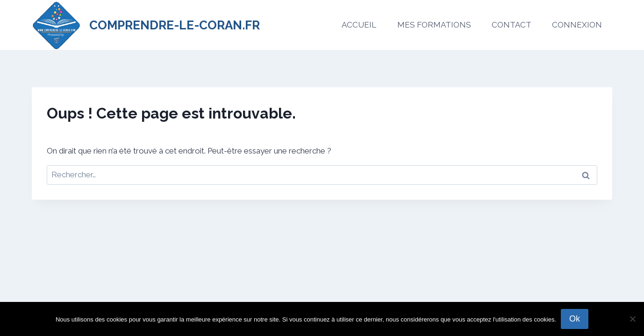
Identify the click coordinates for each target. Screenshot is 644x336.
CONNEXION (577, 25)
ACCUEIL (359, 25)
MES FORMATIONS (434, 25)
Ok (575, 319)
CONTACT (512, 25)
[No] (632, 319)
